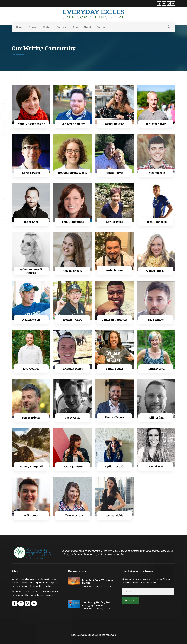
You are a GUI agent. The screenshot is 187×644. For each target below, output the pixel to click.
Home (20, 27)
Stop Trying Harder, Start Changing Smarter (97, 604)
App (75, 27)
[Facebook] (159, 4)
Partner (101, 27)
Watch (47, 27)
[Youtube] (173, 4)
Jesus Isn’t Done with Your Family (98, 582)
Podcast (62, 27)
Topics (33, 27)
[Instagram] (169, 4)
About (87, 27)
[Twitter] (164, 4)
